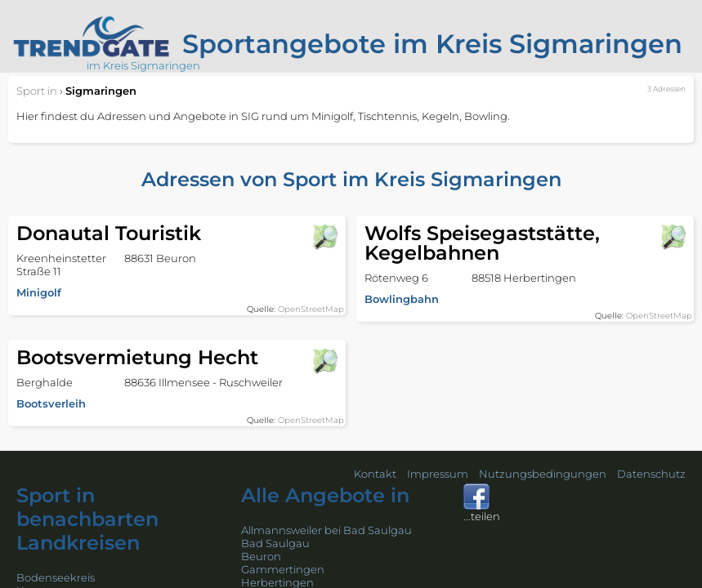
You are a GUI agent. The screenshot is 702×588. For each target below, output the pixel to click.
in (37, 91)
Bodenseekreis (56, 577)
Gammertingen (283, 569)
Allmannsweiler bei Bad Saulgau (326, 530)
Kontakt (375, 474)
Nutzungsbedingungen (543, 474)
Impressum (438, 474)
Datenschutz (651, 474)
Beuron (261, 556)
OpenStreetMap (311, 309)
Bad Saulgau (275, 543)
